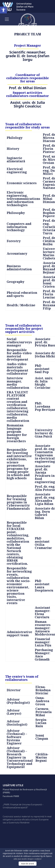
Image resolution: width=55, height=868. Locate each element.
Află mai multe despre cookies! (28, 859)
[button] (3, 10)
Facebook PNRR (11, 796)
